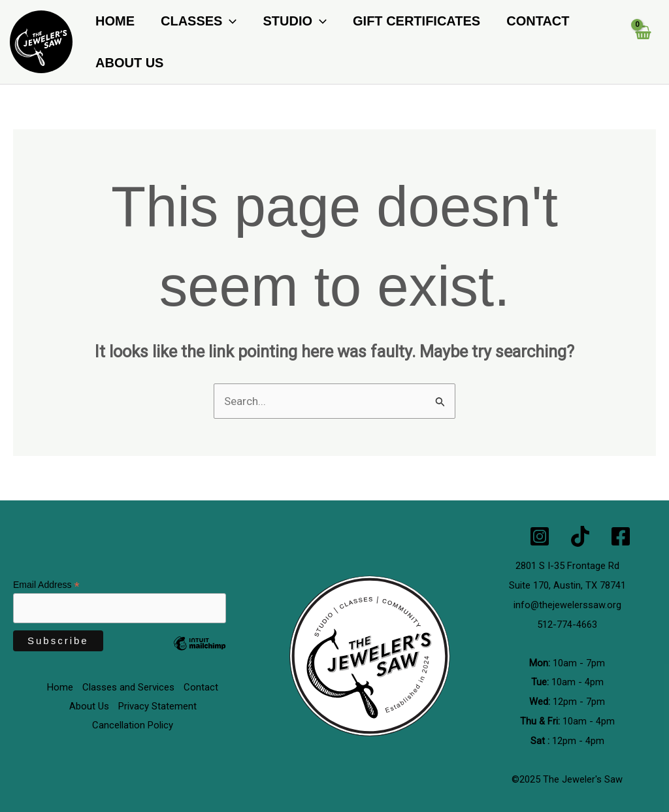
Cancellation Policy (133, 726)
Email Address (46, 586)
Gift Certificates (416, 21)
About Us (129, 63)
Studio (295, 21)
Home (115, 21)
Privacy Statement (157, 707)
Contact (538, 21)
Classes (199, 21)
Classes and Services (128, 688)
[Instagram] (540, 536)
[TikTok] (580, 536)
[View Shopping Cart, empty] (643, 42)
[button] (229, 21)
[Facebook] (621, 536)
